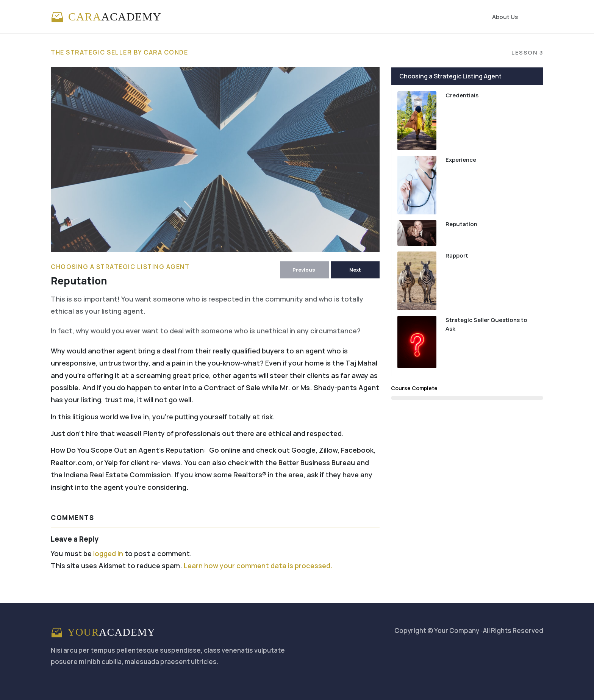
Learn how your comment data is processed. (258, 566)
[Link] (505, 17)
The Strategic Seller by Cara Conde (119, 52)
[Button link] (304, 270)
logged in (108, 553)
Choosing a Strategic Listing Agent (120, 267)
